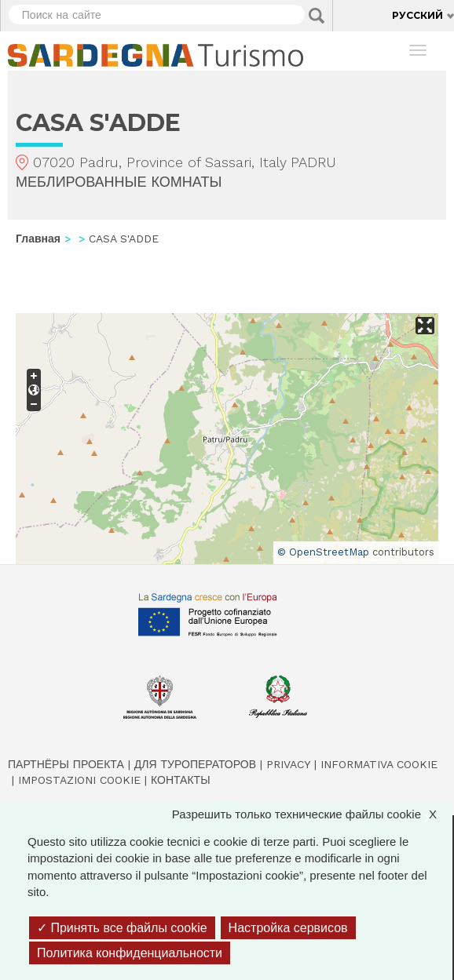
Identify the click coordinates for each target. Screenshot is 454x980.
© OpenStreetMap (323, 552)
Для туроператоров (195, 764)
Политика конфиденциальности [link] (130, 953)
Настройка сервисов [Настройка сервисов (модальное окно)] (288, 928)
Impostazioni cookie (79, 780)
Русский (417, 15)
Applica (317, 16)
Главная (38, 239)
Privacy (288, 764)
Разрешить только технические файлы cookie (312, 814)
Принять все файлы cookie (122, 928)
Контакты (181, 780)
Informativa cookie (379, 764)
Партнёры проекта (66, 764)
